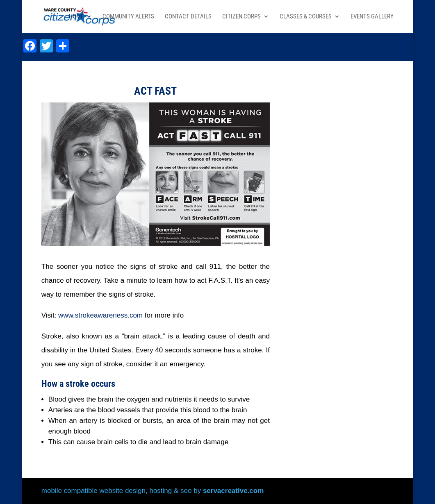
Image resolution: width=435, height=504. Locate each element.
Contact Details (188, 17)
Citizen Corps (241, 17)
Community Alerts (128, 17)
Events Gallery (372, 17)
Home (76, 17)
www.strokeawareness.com (100, 315)
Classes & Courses (306, 17)
